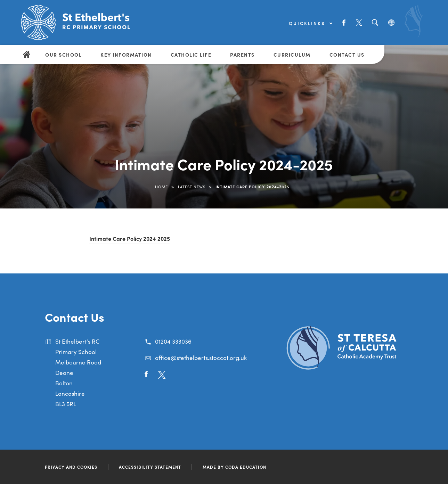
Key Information (126, 55)
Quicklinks (310, 23)
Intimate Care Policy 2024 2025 (130, 238)
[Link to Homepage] (76, 23)
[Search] (375, 23)
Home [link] (161, 187)
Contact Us (347, 55)
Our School (63, 55)
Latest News (192, 187)
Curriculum (292, 55)
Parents (242, 55)
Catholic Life (191, 55)
